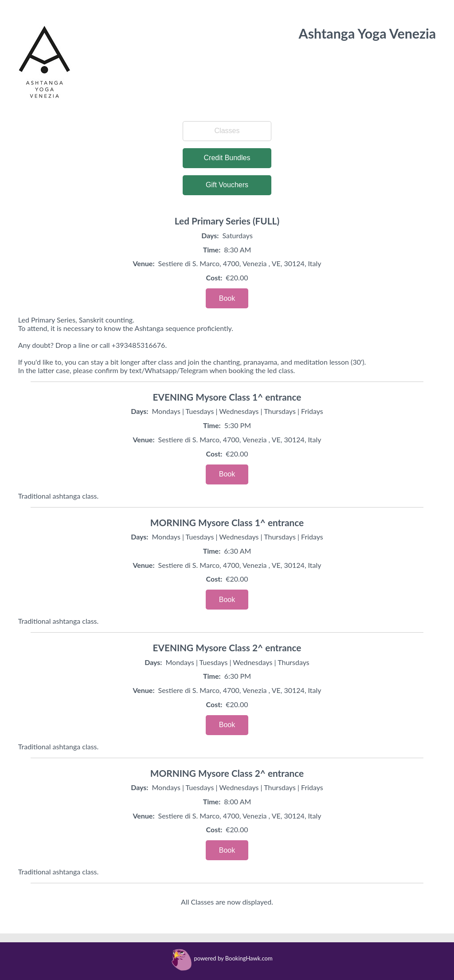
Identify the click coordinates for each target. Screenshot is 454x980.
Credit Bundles (227, 158)
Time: (212, 250)
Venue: (143, 263)
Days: (210, 235)
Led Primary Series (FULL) (227, 221)
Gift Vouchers (227, 185)
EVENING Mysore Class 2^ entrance (227, 647)
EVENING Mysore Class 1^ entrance (227, 397)
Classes (227, 131)
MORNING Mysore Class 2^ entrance (227, 773)
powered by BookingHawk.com (233, 958)
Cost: (214, 277)
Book (227, 298)
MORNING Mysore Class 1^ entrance (227, 522)
